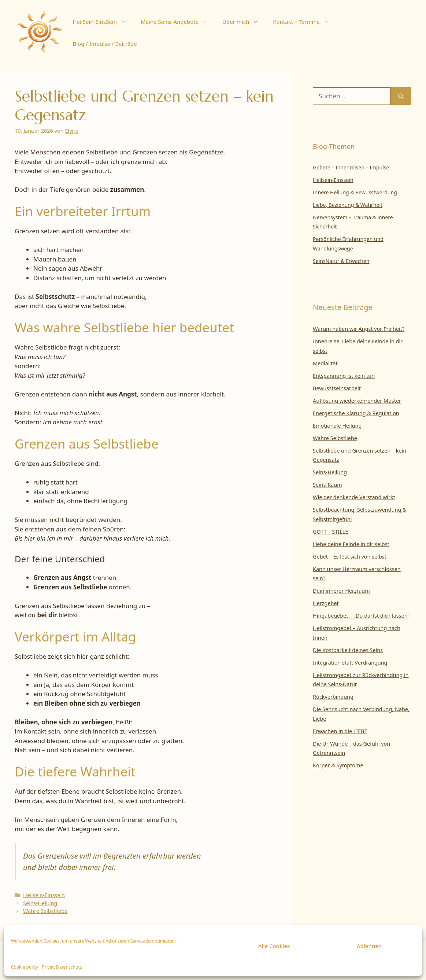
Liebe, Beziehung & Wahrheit (348, 205)
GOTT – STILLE (330, 532)
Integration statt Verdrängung (350, 663)
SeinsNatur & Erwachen (341, 261)
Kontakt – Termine (305, 22)
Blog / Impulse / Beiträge (105, 44)
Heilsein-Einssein (44, 895)
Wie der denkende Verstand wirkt (354, 497)
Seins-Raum (327, 485)
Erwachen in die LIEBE (340, 731)
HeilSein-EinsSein (103, 22)
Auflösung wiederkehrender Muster (357, 401)
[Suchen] (401, 96)
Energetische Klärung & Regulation (356, 413)
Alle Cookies (274, 946)
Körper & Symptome (338, 765)
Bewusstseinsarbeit (337, 388)
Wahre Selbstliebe (45, 911)
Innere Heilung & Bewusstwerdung (355, 192)
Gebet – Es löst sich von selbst (350, 557)
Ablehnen (369, 946)
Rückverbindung (333, 697)
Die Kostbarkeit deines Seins (348, 650)
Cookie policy (25, 967)
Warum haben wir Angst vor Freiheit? (359, 329)
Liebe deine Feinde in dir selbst (351, 544)
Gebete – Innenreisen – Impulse (351, 167)
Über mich (244, 22)
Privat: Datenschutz (62, 967)
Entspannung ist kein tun (344, 376)
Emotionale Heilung (337, 426)
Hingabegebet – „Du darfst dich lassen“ (361, 616)
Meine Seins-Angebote (178, 22)
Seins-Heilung (40, 903)
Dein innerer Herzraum (341, 591)
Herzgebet (326, 603)
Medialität (325, 363)
